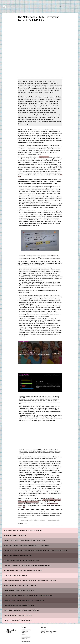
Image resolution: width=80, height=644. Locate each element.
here (51, 498)
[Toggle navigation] (75, 6)
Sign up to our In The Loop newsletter (49, 631)
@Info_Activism (44, 630)
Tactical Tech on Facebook (46, 633)
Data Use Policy (25, 638)
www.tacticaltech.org (26, 637)
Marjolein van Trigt (44, 157)
